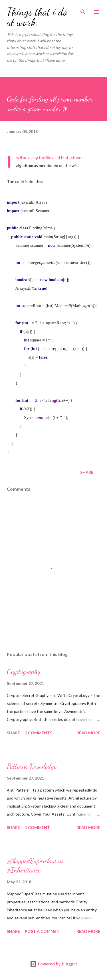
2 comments (39, 733)
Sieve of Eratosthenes (66, 157)
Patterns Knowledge (32, 766)
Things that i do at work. (37, 17)
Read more (88, 733)
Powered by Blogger (54, 964)
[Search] (83, 10)
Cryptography (24, 672)
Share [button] (87, 472)
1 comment (37, 827)
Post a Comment (44, 931)
